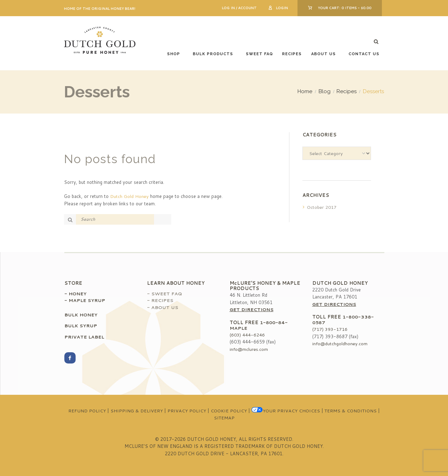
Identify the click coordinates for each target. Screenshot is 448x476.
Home (305, 92)
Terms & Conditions (349, 411)
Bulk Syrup (81, 326)
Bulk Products (213, 54)
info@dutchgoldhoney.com (340, 343)
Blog (325, 92)
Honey (78, 294)
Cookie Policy (228, 411)
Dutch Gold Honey (129, 196)
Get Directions (252, 309)
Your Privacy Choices (284, 411)
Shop (174, 54)
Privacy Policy (186, 411)
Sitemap (224, 418)
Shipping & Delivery (137, 411)
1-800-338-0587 (343, 320)
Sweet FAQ (259, 54)
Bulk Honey (81, 315)
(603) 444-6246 (247, 335)
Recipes (292, 54)
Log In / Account (239, 8)
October (322, 207)
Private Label (85, 337)
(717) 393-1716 (330, 329)
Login (282, 8)
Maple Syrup (87, 300)
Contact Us (364, 54)
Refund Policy (89, 411)
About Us (324, 54)
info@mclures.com (249, 349)
